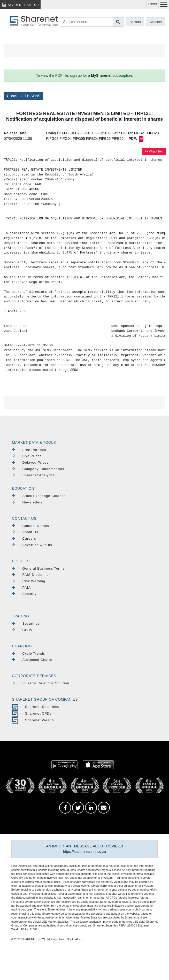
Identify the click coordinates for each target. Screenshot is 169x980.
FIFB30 (88, 133)
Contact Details (30, 526)
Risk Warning (29, 581)
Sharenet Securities (36, 707)
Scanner (156, 22)
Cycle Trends (28, 653)
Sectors (135, 22)
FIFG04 (66, 139)
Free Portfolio (29, 450)
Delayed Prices (30, 462)
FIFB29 (76, 133)
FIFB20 (153, 133)
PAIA (21, 588)
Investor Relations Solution (41, 683)
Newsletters (27, 502)
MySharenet (101, 75)
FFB (65, 133)
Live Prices (27, 456)
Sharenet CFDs (32, 713)
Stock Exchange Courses (39, 496)
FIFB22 (127, 133)
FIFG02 (52, 139)
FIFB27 (114, 133)
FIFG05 (79, 139)
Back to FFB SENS (23, 96)
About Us (25, 532)
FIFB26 (118, 139)
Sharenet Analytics (33, 475)
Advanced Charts (32, 660)
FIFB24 (92, 139)
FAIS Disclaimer (31, 575)
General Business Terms (38, 568)
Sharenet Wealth (33, 720)
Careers (24, 538)
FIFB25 (105, 139)
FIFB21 (140, 133)
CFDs (22, 630)
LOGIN (153, 4)
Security (24, 594)
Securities (26, 623)
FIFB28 (101, 133)
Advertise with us (32, 545)
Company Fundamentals (38, 469)
